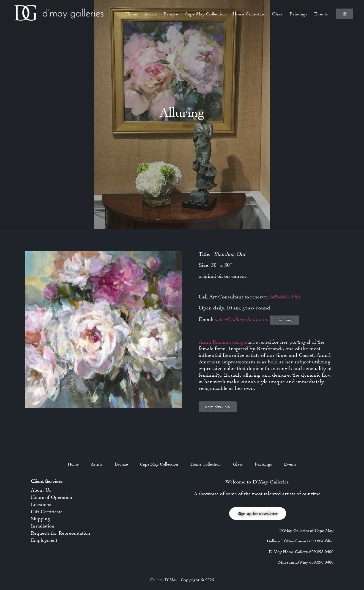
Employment (44, 540)
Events (321, 14)
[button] (285, 320)
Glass (277, 14)
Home (131, 14)
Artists (150, 14)
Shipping (40, 519)
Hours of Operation (52, 497)
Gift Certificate (47, 512)
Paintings (299, 14)
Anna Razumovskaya (223, 342)
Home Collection (249, 14)
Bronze (171, 14)
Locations (41, 504)
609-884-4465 (286, 297)
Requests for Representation (61, 533)
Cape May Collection (205, 14)
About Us (41, 490)
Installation (43, 526)
